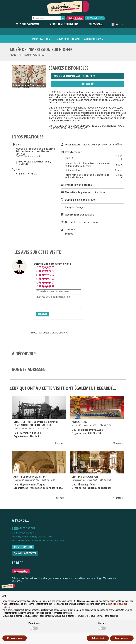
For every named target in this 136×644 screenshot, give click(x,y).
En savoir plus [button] (15, 638)
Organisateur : (71, 145)
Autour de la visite (95, 39)
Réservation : (71, 215)
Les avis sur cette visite (68, 39)
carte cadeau (23, 528)
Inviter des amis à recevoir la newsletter (38, 541)
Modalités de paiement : (77, 192)
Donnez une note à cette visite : (53, 264)
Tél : (16, 169)
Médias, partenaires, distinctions (32, 537)
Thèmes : (68, 230)
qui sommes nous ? (23, 533)
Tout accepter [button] (122, 638)
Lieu (17, 145)
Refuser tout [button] (98, 638)
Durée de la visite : (74, 200)
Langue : (68, 207)
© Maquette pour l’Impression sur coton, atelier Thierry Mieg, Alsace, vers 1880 (30, 85)
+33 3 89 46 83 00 (26, 174)
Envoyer (43, 314)
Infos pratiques (41, 39)
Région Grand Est (35, 55)
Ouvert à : (69, 222)
